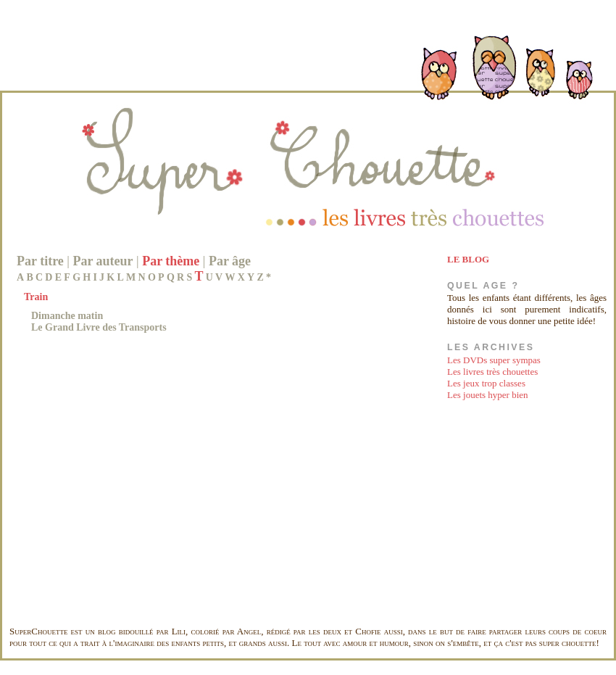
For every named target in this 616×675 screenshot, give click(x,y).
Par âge (230, 261)
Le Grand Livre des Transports (99, 327)
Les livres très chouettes (492, 372)
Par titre (40, 261)
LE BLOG (468, 259)
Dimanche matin (67, 316)
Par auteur (103, 261)
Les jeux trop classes (486, 383)
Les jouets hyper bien (488, 395)
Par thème (171, 261)
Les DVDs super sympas (494, 360)
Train (36, 297)
